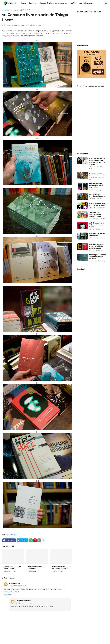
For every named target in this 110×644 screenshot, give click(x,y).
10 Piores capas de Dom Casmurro (37, 568)
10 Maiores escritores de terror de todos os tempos (97, 225)
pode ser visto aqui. (36, 36)
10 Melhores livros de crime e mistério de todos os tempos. (97, 246)
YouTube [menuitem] (73, 3)
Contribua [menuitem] (33, 3)
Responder (8, 595)
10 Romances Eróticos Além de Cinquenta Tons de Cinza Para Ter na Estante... (97, 161)
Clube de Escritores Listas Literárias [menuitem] (53, 3)
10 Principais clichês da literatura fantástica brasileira (97, 257)
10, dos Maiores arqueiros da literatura (97, 195)
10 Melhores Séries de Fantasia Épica (97, 234)
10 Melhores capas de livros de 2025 (12, 568)
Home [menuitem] (23, 3)
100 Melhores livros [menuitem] (87, 3)
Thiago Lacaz (14, 583)
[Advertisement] (92, 133)
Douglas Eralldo (22, 601)
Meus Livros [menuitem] (26, 9)
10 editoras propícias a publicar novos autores (97, 204)
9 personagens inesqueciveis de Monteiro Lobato (95, 214)
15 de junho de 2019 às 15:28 (24, 603)
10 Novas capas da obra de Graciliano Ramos (61, 568)
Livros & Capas (18, 10)
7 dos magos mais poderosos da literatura (97, 174)
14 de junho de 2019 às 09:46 (17, 586)
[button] (106, 3)
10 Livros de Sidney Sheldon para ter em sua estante (96, 186)
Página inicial (7, 10)
